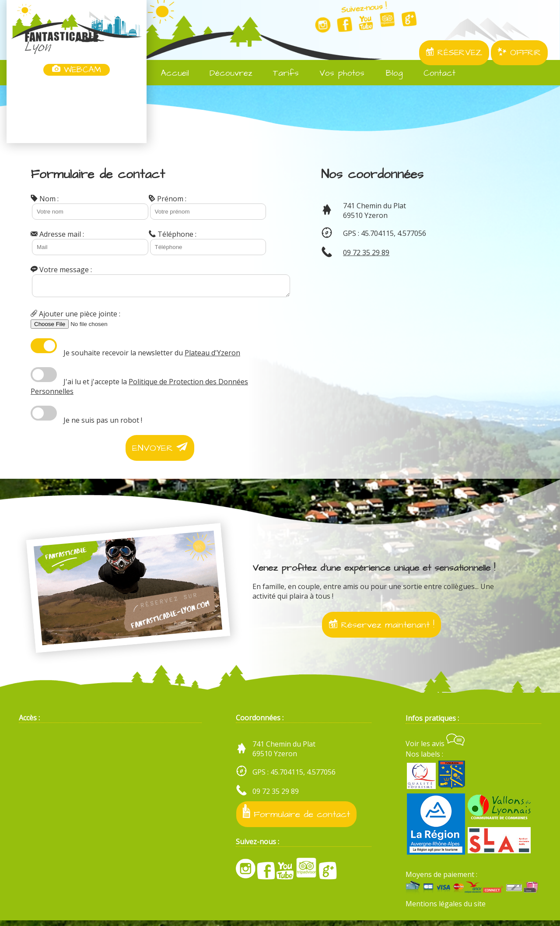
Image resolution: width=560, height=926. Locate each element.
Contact (434, 73)
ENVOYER (160, 451)
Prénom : (168, 199)
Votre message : (61, 270)
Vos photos (336, 73)
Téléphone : (173, 234)
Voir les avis (435, 749)
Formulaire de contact (296, 818)
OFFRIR (519, 53)
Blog (388, 73)
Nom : (45, 199)
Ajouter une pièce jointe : (75, 316)
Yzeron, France (77, 110)
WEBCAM (77, 70)
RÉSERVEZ (454, 53)
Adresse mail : (57, 234)
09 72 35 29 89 (366, 253)
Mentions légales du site (446, 910)
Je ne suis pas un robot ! (103, 423)
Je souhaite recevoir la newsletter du (152, 355)
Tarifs (280, 73)
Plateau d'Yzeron (212, 355)
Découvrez (225, 73)
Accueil (169, 73)
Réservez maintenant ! (381, 627)
